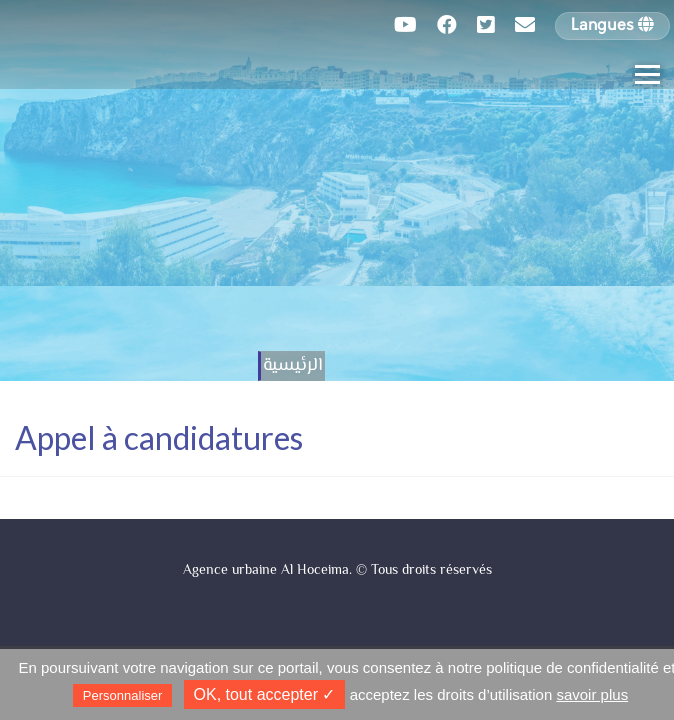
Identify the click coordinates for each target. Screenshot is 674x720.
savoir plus (592, 694)
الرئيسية (292, 366)
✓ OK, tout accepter (265, 694)
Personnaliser (123, 695)
